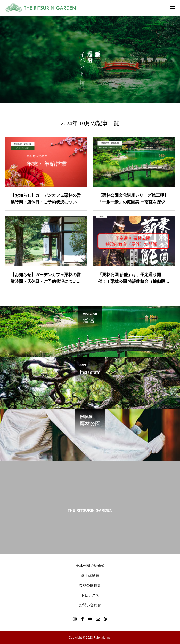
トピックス (90, 595)
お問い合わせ (90, 605)
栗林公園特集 (90, 585)
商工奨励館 (90, 575)
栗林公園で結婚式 (90, 566)
